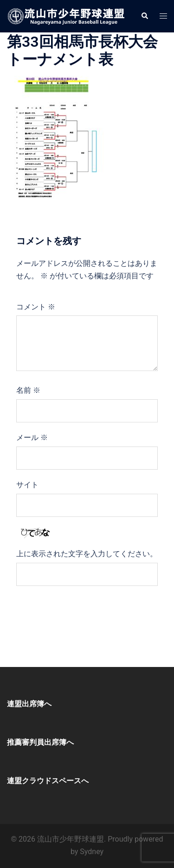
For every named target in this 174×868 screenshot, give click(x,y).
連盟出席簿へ (29, 704)
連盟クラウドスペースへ (48, 781)
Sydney (92, 852)
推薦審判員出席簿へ (40, 742)
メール (32, 437)
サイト (27, 485)
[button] (144, 16)
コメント (36, 307)
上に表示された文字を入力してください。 (87, 554)
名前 (28, 390)
